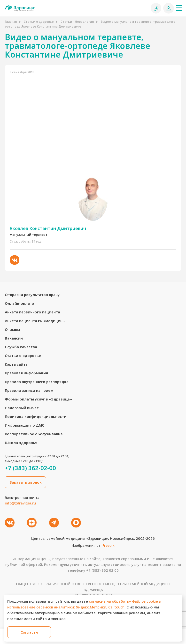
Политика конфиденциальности (36, 416)
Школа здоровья (21, 443)
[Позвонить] (156, 8)
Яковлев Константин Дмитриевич (48, 228)
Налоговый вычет (22, 408)
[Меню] (179, 8)
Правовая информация (26, 373)
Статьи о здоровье (39, 22)
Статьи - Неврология (77, 22)
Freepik (108, 545)
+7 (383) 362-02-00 (30, 468)
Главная (11, 22)
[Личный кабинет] (169, 8)
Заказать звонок (26, 482)
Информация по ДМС (24, 425)
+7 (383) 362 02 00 (102, 570)
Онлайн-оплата (19, 303)
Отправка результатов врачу (32, 295)
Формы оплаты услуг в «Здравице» (38, 399)
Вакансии (14, 338)
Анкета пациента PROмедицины (35, 321)
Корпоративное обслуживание (34, 434)
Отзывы (12, 329)
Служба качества (21, 347)
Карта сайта (16, 364)
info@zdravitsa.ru (20, 503)
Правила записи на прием (29, 390)
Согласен (29, 632)
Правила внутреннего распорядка (37, 382)
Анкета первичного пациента (32, 312)
